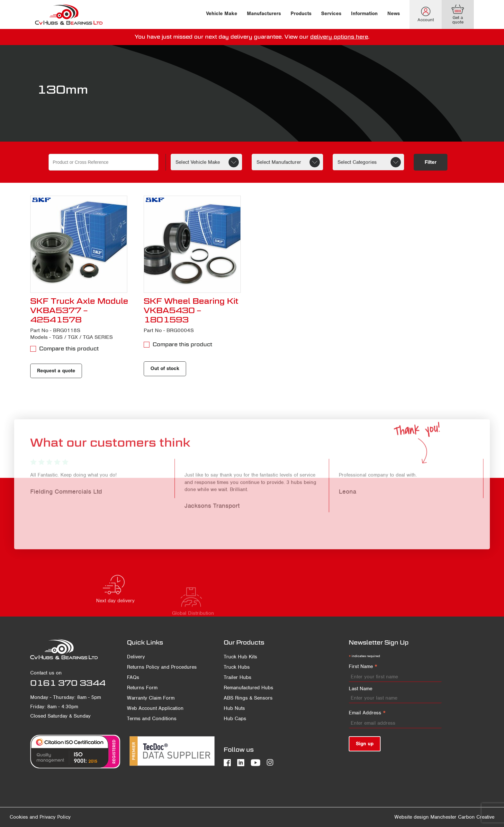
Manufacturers (264, 14)
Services (331, 14)
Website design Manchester (425, 817)
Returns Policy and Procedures (162, 667)
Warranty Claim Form (151, 698)
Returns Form (142, 688)
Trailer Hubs (238, 677)
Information (364, 14)
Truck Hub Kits (240, 657)
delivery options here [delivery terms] (339, 37)
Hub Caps (235, 719)
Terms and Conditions (152, 719)
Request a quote (56, 371)
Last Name (360, 689)
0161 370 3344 (68, 683)
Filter (431, 162)
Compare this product (69, 349)
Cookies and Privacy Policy (40, 817)
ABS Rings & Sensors (248, 698)
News (394, 14)
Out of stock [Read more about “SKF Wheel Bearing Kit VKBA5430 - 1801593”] (165, 368)
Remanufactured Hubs (248, 688)
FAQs (133, 677)
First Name (363, 667)
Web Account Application (155, 708)
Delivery (136, 657)
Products (301, 14)
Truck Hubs (237, 667)
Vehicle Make (222, 14)
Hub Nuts (234, 708)
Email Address (367, 713)
